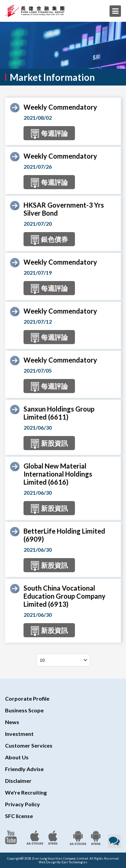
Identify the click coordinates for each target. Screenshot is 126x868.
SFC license (19, 816)
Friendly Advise (24, 769)
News (12, 722)
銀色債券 (49, 240)
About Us (17, 757)
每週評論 (49, 134)
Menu (115, 11)
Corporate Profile (27, 698)
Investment (19, 734)
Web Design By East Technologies (63, 862)
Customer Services (29, 745)
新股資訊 (49, 444)
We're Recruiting (26, 792)
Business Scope (24, 710)
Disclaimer (18, 781)
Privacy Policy (23, 804)
